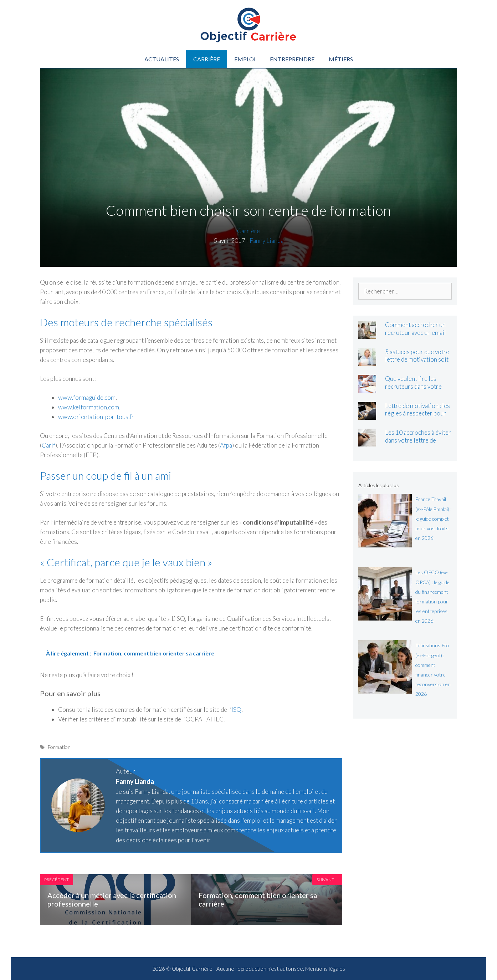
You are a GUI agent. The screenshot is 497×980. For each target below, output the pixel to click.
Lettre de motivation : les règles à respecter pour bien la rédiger (417, 413)
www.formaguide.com (87, 397)
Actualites (162, 59)
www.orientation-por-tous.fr (96, 417)
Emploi (245, 59)
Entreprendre (292, 59)
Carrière (207, 59)
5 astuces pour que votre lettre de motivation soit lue (417, 359)
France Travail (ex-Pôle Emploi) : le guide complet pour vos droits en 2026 (433, 519)
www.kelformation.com (89, 407)
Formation (59, 747)
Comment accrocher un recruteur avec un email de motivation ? (416, 332)
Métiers (341, 59)
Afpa (226, 445)
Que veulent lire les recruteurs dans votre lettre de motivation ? (413, 386)
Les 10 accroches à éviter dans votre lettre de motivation (418, 440)
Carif (48, 445)
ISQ (236, 710)
